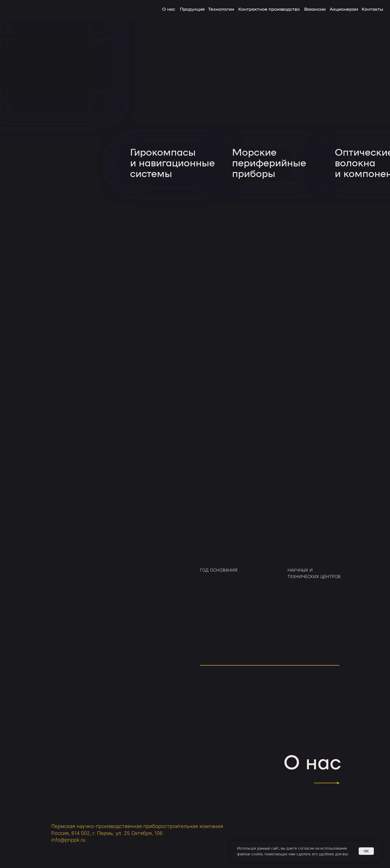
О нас (312, 761)
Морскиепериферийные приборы (269, 162)
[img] (172, 100)
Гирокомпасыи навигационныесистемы (172, 162)
